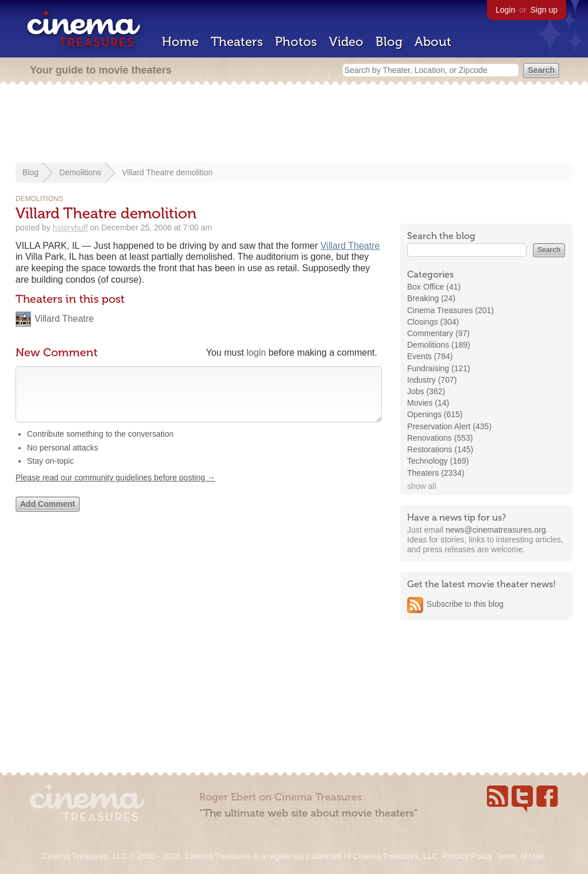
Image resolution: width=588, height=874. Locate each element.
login (256, 353)
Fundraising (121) (439, 368)
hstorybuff (70, 228)
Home (180, 42)
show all (422, 486)
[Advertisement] (294, 125)
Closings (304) (433, 322)
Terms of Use (520, 856)
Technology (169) (438, 461)
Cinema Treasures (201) (450, 310)
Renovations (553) (440, 438)
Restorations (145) (440, 449)
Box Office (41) (434, 287)
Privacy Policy (467, 856)
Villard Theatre (350, 246)
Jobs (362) (426, 391)
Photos (296, 42)
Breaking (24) (431, 298)
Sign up (544, 10)
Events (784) (430, 356)
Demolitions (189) (439, 345)
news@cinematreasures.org (496, 530)
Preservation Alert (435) (449, 426)
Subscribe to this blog (465, 604)
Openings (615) (435, 414)
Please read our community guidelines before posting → (115, 489)
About (433, 42)
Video (346, 42)
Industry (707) (432, 380)
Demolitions (80, 172)
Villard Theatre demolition (167, 172)
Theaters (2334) (436, 473)
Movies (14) (428, 403)
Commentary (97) (438, 333)
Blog (389, 42)
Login (505, 10)
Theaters (237, 42)
